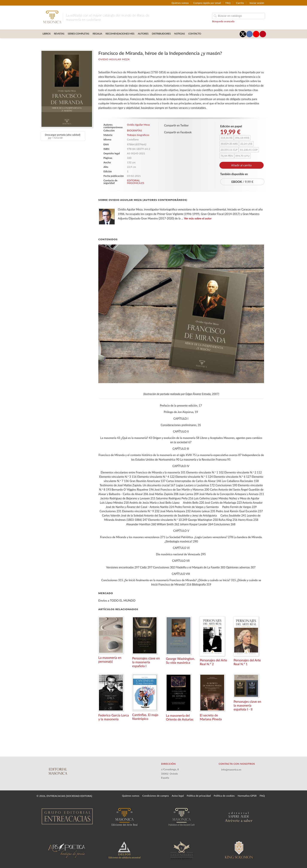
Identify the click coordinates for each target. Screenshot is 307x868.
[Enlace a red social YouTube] (256, 34)
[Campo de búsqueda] (239, 16)
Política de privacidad (199, 796)
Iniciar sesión (257, 3)
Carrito (240, 3)
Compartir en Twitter (176, 125)
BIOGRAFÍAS (134, 131)
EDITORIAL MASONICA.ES (135, 182)
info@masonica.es (231, 770)
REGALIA (97, 34)
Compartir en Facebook (178, 132)
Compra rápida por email (207, 3)
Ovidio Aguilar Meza (114, 59)
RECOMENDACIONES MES (120, 34)
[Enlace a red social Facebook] (249, 34)
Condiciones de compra (156, 796)
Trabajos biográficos (138, 135)
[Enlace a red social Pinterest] (263, 34)
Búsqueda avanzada (223, 21)
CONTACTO (195, 34)
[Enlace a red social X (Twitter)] (243, 34)
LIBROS (46, 34)
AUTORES (143, 34)
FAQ (228, 3)
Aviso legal (178, 796)
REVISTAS (59, 34)
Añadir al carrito (242, 165)
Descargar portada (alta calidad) (63, 136)
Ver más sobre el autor (198, 218)
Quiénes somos (180, 3)
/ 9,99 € (242, 182)
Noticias (179, 34)
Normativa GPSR (247, 796)
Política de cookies (224, 796)
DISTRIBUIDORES (161, 34)
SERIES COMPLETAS (78, 34)
